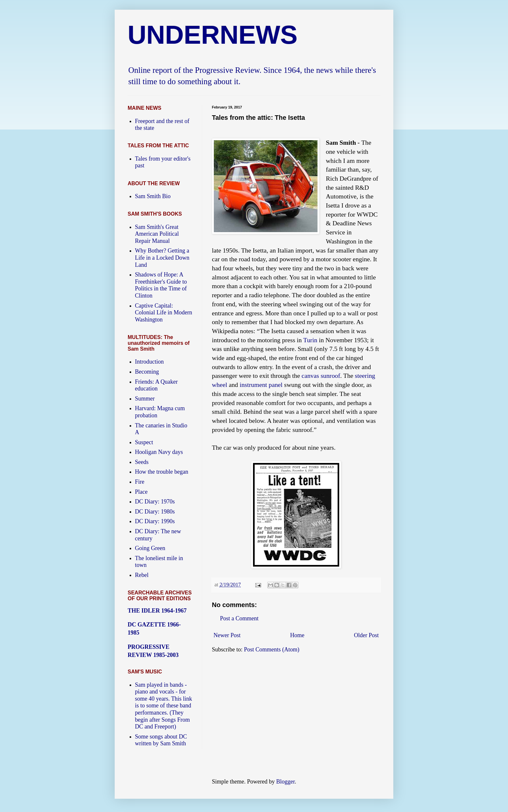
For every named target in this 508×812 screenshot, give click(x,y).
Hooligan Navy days (159, 452)
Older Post (367, 635)
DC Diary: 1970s (155, 502)
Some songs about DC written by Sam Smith (161, 740)
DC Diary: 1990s (155, 521)
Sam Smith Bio (153, 196)
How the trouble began (162, 472)
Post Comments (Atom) (272, 649)
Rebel (142, 575)
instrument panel (261, 385)
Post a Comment (239, 618)
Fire (140, 482)
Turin (310, 340)
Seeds (142, 462)
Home (297, 635)
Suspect (144, 442)
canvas (310, 376)
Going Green (150, 548)
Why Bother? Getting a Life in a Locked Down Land (162, 258)
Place (141, 492)
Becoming (147, 372)
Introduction (150, 362)
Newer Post (227, 635)
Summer (145, 399)
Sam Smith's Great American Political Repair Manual (157, 234)
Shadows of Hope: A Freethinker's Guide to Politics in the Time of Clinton (161, 285)
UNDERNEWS (213, 35)
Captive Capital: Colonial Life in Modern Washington (164, 313)
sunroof (330, 376)
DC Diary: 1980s (155, 512)
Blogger (285, 782)
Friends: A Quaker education (156, 385)
